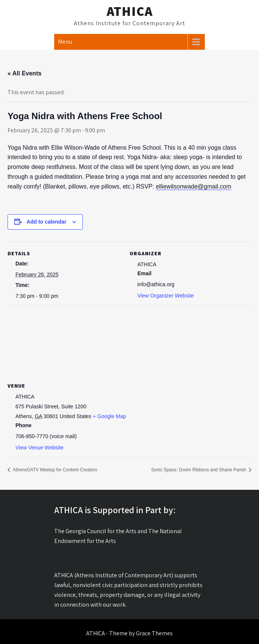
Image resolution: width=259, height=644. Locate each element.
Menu (65, 42)
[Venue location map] (129, 343)
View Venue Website (40, 448)
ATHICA (130, 11)
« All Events (24, 73)
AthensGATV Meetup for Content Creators (54, 470)
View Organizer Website (166, 296)
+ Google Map (110, 416)
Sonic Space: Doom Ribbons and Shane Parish (200, 470)
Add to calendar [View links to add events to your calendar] (47, 222)
